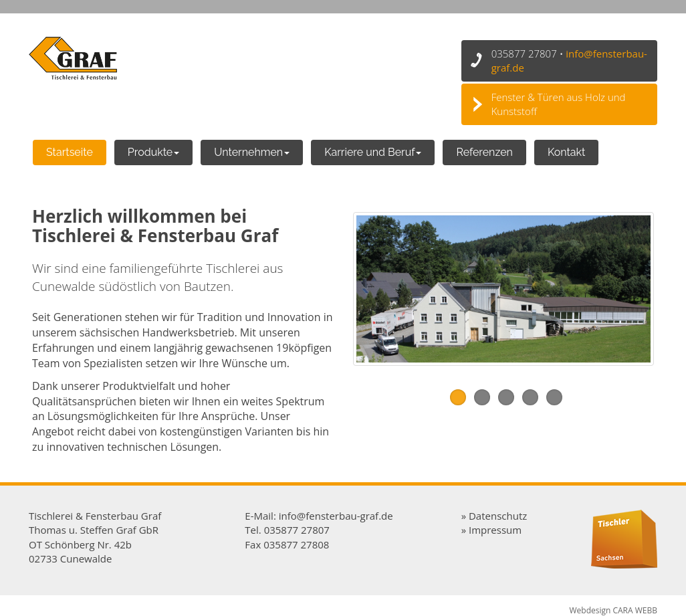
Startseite (70, 152)
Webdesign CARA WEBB (613, 610)
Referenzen (484, 152)
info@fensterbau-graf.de (336, 516)
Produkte (153, 152)
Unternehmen (252, 152)
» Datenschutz (494, 516)
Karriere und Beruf (373, 152)
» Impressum (492, 530)
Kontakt (566, 152)
